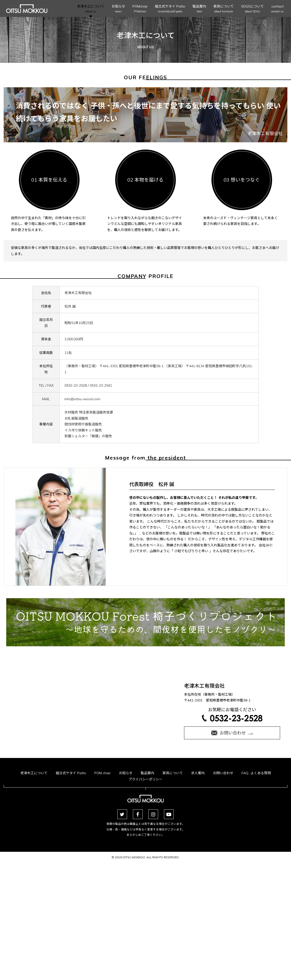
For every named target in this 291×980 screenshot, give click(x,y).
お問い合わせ (223, 894)
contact (277, 9)
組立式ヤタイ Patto (170, 9)
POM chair (102, 894)
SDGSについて (252, 9)
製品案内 (199, 9)
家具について (224, 9)
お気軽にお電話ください (232, 852)
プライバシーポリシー (145, 900)
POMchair (140, 9)
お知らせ (118, 9)
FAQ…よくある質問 (256, 894)
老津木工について (91, 9)
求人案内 (198, 894)
